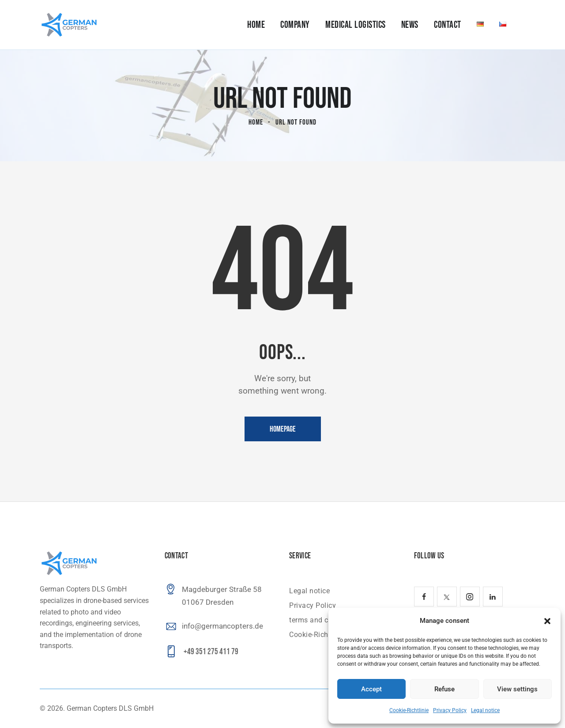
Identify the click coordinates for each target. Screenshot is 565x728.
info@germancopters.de (222, 626)
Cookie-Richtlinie (409, 710)
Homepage (283, 429)
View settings (517, 689)
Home (256, 122)
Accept (371, 689)
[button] (547, 621)
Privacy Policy (450, 710)
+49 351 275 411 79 (211, 652)
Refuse (444, 689)
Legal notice (485, 710)
